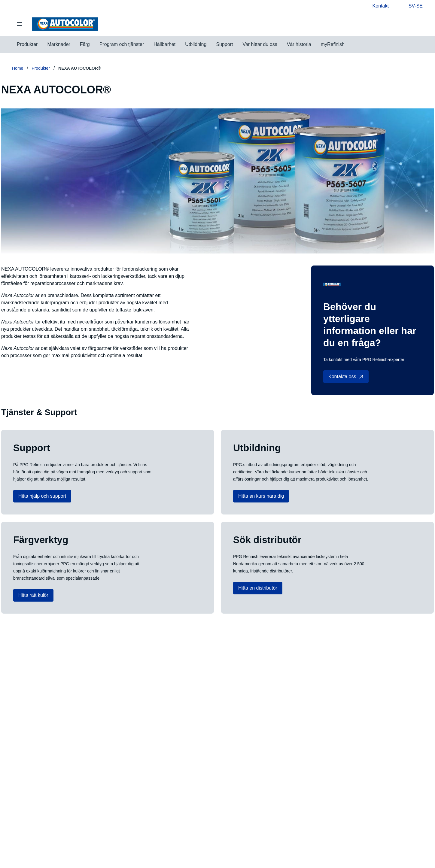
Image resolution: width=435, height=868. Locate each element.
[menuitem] (27, 44)
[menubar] (181, 44)
